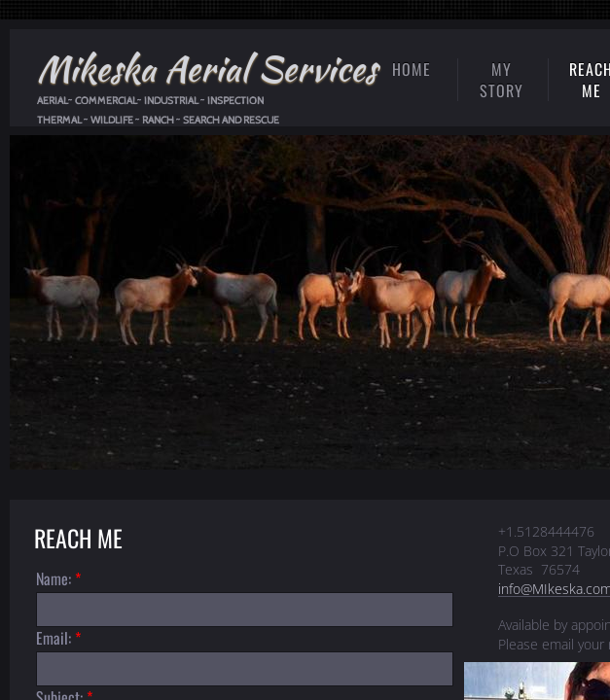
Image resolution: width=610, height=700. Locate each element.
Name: (58, 578)
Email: (58, 638)
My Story (502, 80)
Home (412, 69)
